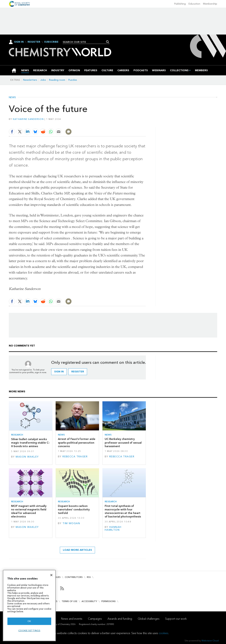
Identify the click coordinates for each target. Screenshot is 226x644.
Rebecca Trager (75, 457)
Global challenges (149, 619)
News (12, 97)
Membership (210, 4)
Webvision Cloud (210, 641)
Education (194, 4)
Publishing (180, 4)
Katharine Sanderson (28, 119)
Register (34, 42)
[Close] (51, 575)
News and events (72, 619)
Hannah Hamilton (113, 528)
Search (108, 42)
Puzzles (73, 80)
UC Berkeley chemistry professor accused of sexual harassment (123, 443)
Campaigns (95, 619)
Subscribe (51, 42)
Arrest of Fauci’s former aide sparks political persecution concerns (77, 443)
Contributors (74, 577)
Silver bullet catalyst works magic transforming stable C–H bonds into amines (30, 443)
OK (29, 621)
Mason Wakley (27, 457)
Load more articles (77, 550)
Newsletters (30, 80)
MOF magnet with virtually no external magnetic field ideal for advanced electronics (29, 511)
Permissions (108, 601)
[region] (29, 605)
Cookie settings (29, 631)
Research (17, 435)
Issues (57, 577)
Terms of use (69, 601)
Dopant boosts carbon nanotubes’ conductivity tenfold (74, 510)
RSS (89, 577)
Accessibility (89, 601)
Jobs (43, 80)
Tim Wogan (71, 523)
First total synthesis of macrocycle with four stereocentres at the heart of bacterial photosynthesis (123, 511)
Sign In (19, 42)
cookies (163, 633)
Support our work (176, 619)
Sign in (59, 372)
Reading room (57, 80)
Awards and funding (120, 619)
